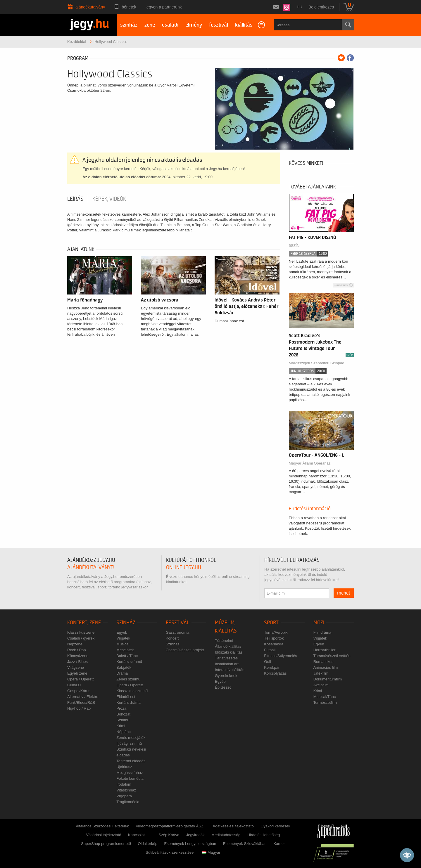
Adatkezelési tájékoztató (233, 826)
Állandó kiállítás (228, 646)
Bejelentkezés (321, 7)
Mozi (319, 623)
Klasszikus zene (81, 632)
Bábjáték (124, 667)
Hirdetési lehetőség (264, 835)
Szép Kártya (169, 835)
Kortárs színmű (129, 662)
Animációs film (326, 667)
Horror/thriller (325, 650)
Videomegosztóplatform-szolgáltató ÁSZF (171, 826)
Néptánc (123, 732)
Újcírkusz (124, 767)
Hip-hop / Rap (79, 708)
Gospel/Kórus (79, 691)
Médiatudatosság (226, 835)
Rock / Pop (77, 650)
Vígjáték (123, 638)
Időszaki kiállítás (229, 652)
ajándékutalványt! (91, 568)
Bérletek (129, 7)
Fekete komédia (130, 778)
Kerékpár (272, 667)
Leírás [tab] (75, 199)
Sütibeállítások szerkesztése (170, 852)
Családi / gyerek (81, 638)
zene (150, 25)
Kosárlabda (274, 644)
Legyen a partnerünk (164, 7)
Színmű (123, 720)
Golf (268, 662)
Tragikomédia (128, 802)
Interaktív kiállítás (230, 670)
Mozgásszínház (130, 773)
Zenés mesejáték (131, 738)
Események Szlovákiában (245, 844)
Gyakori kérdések (275, 826)
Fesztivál (178, 623)
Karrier (279, 844)
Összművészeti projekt (185, 650)
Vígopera (124, 796)
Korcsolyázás (275, 673)
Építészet (223, 687)
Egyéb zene (77, 673)
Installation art (227, 664)
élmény (194, 25)
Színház (126, 623)
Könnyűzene (78, 656)
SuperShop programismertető (106, 844)
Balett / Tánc (127, 656)
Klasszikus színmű (132, 691)
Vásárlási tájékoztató (103, 835)
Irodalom (124, 784)
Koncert (172, 638)
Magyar (211, 852)
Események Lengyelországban (190, 844)
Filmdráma (322, 632)
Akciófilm (321, 685)
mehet (344, 593)
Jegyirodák (195, 835)
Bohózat (123, 714)
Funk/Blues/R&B (81, 702)
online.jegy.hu (184, 568)
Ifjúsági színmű (129, 743)
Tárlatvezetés (226, 658)
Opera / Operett (80, 679)
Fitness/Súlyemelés (281, 656)
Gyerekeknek (226, 676)
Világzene (76, 667)
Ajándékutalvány (90, 7)
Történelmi (224, 641)
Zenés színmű (128, 679)
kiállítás (244, 25)
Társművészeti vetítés (332, 656)
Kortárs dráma (128, 702)
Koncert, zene (84, 623)
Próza (121, 708)
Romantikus (323, 662)
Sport (271, 623)
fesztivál (219, 25)
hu (300, 7)
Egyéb (122, 632)
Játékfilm (321, 673)
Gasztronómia (178, 632)
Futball (270, 650)
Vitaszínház (126, 790)
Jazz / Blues (77, 662)
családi (170, 25)
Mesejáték (125, 650)
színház (129, 25)
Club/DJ (74, 685)
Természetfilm (325, 702)
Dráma (122, 673)
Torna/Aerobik (276, 632)
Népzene (75, 644)
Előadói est (126, 697)
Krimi (121, 726)
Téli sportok (274, 638)
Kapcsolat (136, 835)
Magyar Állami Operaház (310, 463)
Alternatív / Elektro (83, 697)
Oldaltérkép (147, 844)
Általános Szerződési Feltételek (102, 826)
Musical (123, 644)
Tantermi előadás (131, 761)
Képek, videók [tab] (109, 199)
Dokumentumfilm (328, 679)
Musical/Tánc (325, 697)
